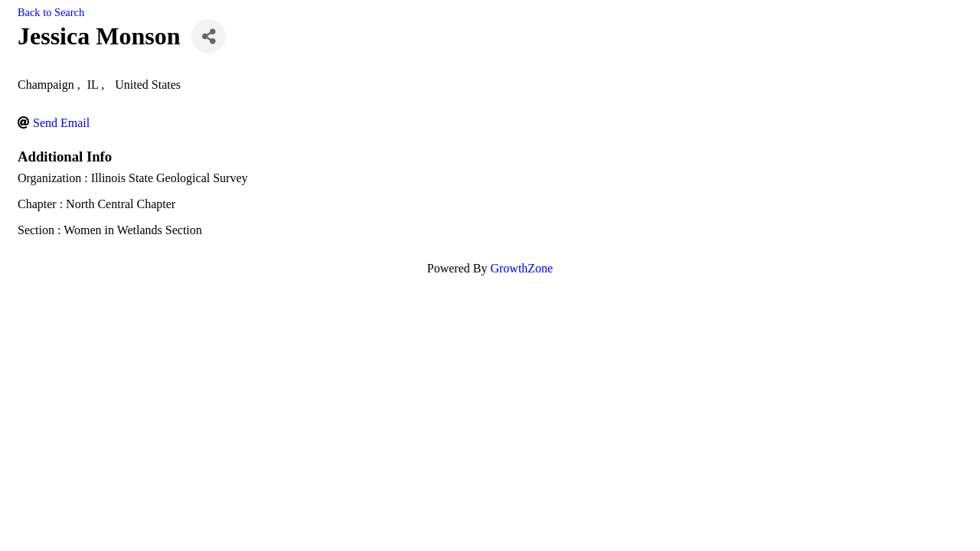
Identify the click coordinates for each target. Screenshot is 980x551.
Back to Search (51, 12)
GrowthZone (521, 268)
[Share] (209, 36)
